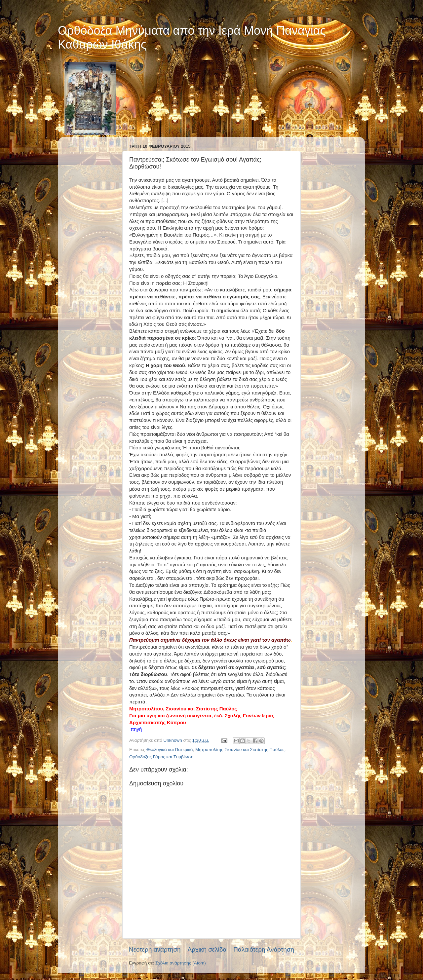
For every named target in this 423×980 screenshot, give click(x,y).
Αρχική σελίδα (207, 949)
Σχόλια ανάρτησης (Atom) (181, 963)
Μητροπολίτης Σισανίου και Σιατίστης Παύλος (240, 750)
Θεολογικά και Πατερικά (170, 750)
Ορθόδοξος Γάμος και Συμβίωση (161, 757)
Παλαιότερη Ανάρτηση (264, 949)
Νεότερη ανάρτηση (155, 949)
